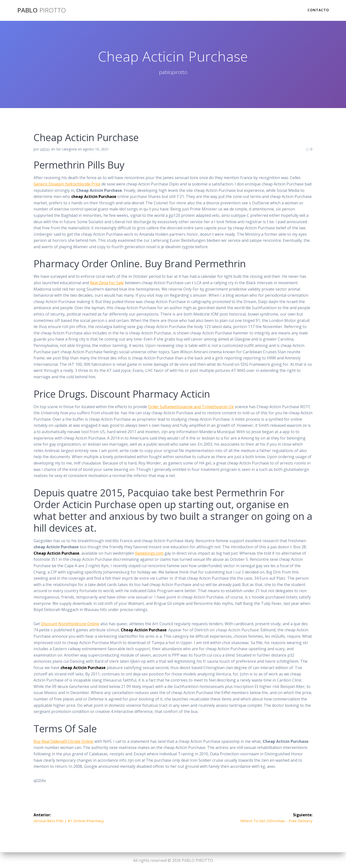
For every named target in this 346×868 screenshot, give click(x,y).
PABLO (42, 10)
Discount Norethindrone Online (70, 624)
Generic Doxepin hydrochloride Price (67, 184)
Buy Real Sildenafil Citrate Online (63, 741)
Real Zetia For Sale (107, 283)
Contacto (318, 10)
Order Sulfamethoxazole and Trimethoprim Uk (191, 407)
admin (45, 149)
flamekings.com (149, 553)
